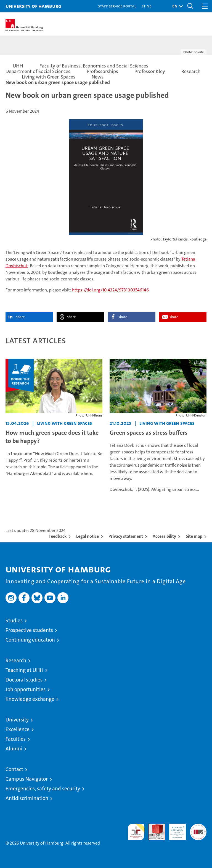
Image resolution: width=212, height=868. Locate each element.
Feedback (58, 536)
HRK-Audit (174, 829)
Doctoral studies (24, 680)
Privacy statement (126, 536)
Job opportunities (26, 689)
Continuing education (30, 640)
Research (16, 660)
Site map (194, 536)
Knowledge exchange (30, 699)
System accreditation (198, 829)
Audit (154, 827)
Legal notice (88, 536)
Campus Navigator (27, 779)
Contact (14, 769)
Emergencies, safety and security (43, 789)
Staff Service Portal (117, 6)
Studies (14, 620)
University (17, 720)
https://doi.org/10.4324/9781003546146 (110, 290)
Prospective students (29, 630)
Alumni (14, 749)
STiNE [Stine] (146, 6)
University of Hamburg (33, 6)
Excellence (18, 729)
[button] (176, 6)
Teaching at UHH (24, 670)
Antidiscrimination (27, 798)
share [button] (20, 317)
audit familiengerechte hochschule (136, 832)
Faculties (16, 739)
